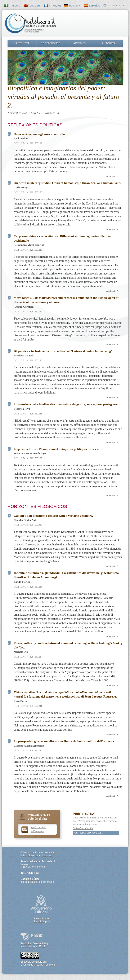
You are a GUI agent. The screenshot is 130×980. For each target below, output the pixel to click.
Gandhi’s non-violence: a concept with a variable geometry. (53, 516)
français (55, 6)
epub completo (39, 827)
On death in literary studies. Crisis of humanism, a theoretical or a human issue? (68, 183)
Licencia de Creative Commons (38, 965)
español (95, 6)
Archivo (79, 43)
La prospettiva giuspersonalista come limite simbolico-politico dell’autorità (64, 741)
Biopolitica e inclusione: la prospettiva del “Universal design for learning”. (64, 351)
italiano (15, 6)
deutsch (75, 6)
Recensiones (51, 43)
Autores (108, 43)
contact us (116, 5)
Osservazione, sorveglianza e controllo (39, 134)
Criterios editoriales (89, 833)
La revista (22, 43)
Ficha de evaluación (83, 828)
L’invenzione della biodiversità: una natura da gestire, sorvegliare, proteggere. (66, 404)
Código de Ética (30, 879)
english (35, 6)
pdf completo (38, 831)
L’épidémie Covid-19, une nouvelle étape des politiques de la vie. (57, 449)
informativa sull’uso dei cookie (37, 882)
